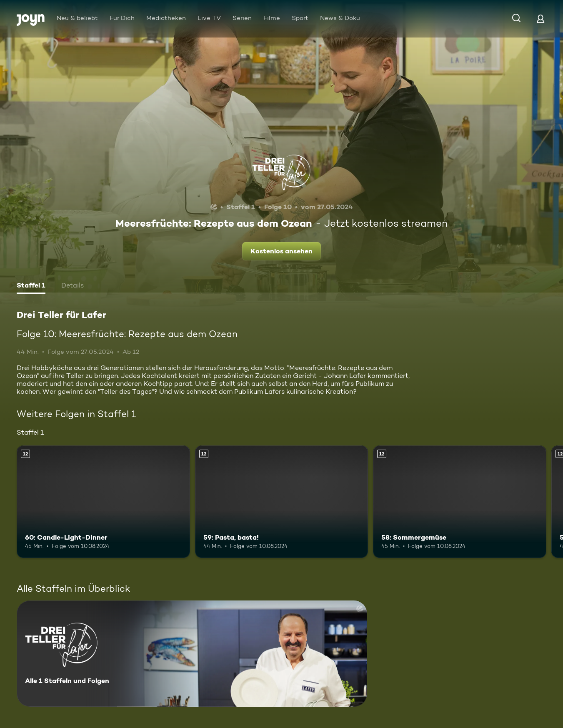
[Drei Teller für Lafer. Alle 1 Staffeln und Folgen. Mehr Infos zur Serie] (192, 654)
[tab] (31, 286)
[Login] (540, 19)
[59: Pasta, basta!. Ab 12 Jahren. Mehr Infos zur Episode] (282, 502)
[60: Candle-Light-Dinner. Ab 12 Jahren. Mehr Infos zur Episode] (103, 502)
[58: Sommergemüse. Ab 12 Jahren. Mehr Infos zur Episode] (460, 502)
